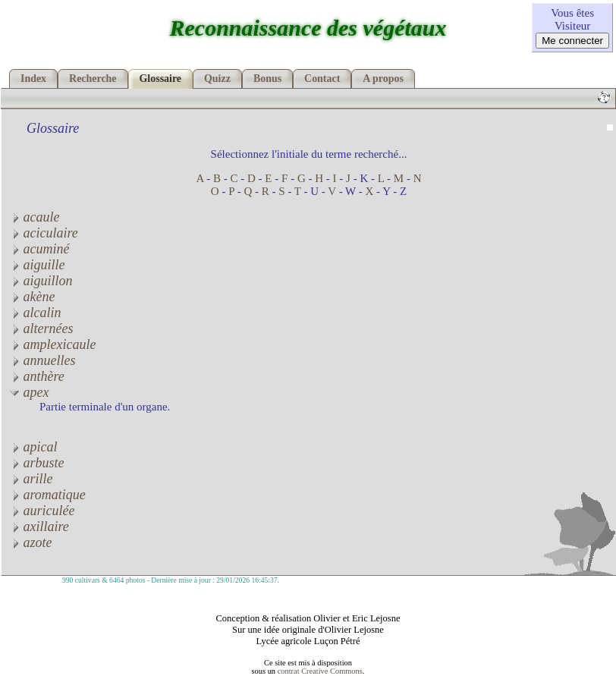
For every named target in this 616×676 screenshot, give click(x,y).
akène (32, 297)
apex (29, 392)
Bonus (267, 79)
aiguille (37, 265)
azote (31, 542)
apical (33, 447)
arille (31, 479)
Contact (322, 79)
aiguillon (41, 281)
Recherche (93, 79)
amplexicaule (52, 344)
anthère (37, 376)
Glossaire (161, 79)
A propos (383, 79)
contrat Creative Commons (320, 671)
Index (33, 79)
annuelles (42, 360)
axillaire (39, 527)
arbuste (37, 463)
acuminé (39, 249)
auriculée (42, 511)
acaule (34, 217)
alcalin (35, 313)
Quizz (217, 79)
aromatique (47, 495)
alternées (41, 329)
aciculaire (44, 233)
